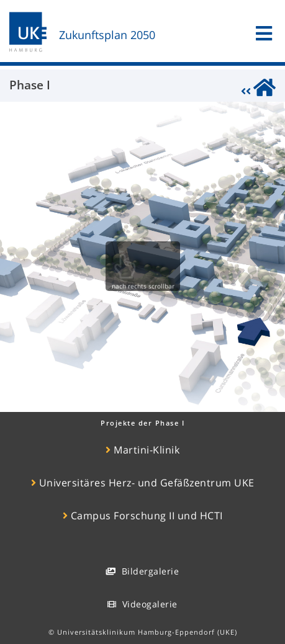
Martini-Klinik (142, 450)
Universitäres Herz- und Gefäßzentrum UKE (143, 483)
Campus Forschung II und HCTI (143, 516)
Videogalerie (142, 604)
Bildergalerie (142, 571)
